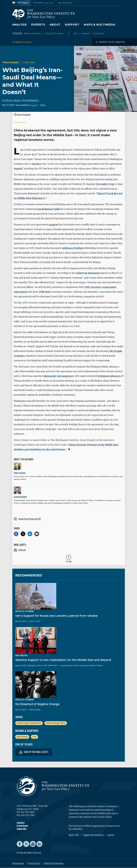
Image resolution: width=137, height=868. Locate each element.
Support (72, 25)
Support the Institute (93, 835)
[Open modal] (110, 42)
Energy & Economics (54, 33)
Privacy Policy (34, 863)
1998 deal (45, 292)
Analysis (20, 25)
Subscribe (22, 829)
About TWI (74, 835)
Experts (38, 25)
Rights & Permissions (54, 863)
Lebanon (86, 33)
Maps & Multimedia (100, 25)
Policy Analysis (11, 62)
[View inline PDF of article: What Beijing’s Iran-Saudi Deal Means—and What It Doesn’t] (69, 519)
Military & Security (33, 33)
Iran (76, 33)
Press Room (22, 826)
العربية (34, 105)
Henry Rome (13, 100)
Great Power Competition (29, 723)
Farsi (43, 105)
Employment (18, 863)
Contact (21, 823)
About (55, 25)
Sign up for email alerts (34, 752)
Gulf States (99, 33)
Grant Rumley (30, 100)
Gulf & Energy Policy (56, 723)
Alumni (111, 835)
